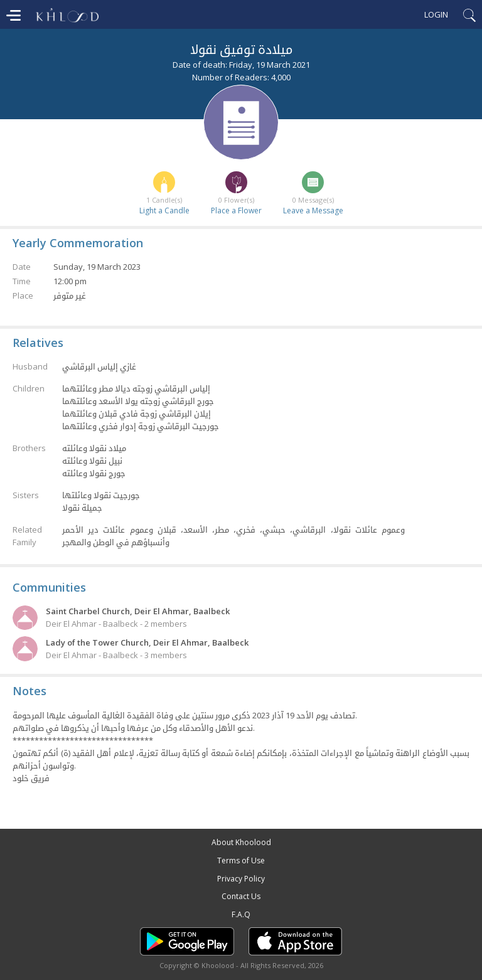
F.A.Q (241, 914)
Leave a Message (313, 210)
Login (436, 14)
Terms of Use (241, 860)
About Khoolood (241, 842)
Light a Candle (164, 210)
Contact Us (241, 896)
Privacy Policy (241, 879)
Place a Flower (236, 210)
